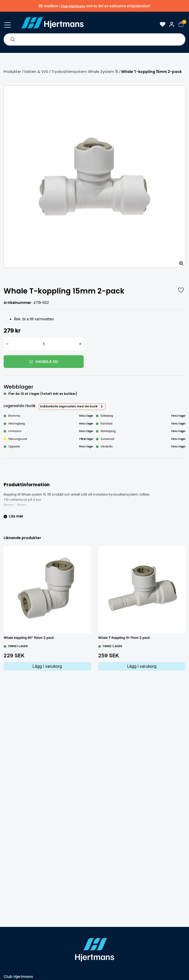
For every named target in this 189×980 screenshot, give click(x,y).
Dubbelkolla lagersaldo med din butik (69, 406)
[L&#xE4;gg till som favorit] (181, 290)
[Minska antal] (7, 344)
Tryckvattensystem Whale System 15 (85, 72)
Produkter (12, 72)
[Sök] (13, 39)
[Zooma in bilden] (180, 262)
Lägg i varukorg (47, 666)
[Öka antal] (80, 344)
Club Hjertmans (73, 6)
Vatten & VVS (36, 72)
